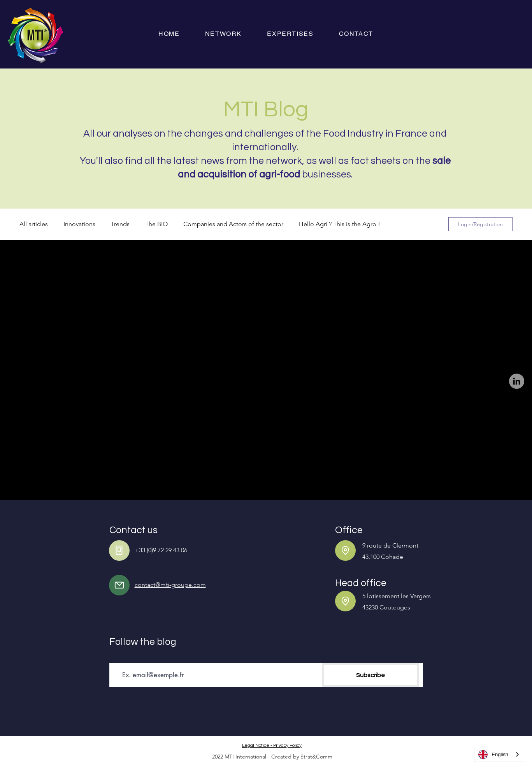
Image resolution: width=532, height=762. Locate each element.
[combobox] (499, 754)
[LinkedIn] (517, 381)
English (493, 755)
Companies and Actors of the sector (233, 224)
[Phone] (119, 550)
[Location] (345, 550)
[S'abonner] (370, 675)
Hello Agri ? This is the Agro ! (340, 224)
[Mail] (119, 585)
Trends (120, 224)
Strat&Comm (316, 757)
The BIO (156, 224)
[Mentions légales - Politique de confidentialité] (273, 745)
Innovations (79, 224)
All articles (34, 224)
